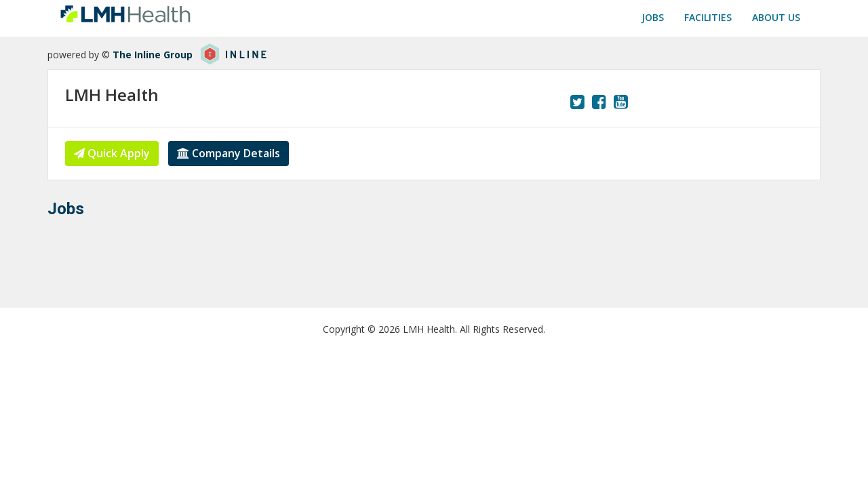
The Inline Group (153, 55)
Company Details (229, 153)
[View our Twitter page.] (577, 102)
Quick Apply (112, 153)
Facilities (708, 17)
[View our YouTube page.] (621, 102)
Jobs (653, 17)
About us (776, 17)
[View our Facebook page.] (599, 102)
